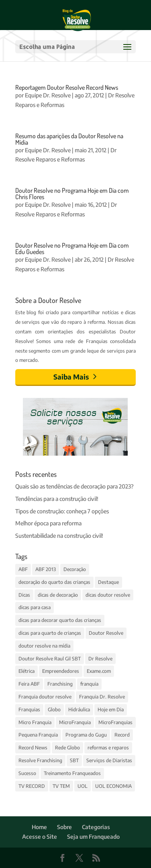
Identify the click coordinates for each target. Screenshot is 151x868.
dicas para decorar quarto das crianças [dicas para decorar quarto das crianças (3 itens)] (60, 620)
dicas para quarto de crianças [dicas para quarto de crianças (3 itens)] (50, 633)
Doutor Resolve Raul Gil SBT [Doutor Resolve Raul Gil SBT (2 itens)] (50, 659)
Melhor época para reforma (48, 523)
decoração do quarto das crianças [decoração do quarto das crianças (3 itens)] (54, 582)
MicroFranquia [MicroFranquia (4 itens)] (75, 722)
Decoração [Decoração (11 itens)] (75, 569)
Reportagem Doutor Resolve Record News (67, 87)
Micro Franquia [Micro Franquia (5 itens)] (35, 722)
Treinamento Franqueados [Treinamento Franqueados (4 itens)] (72, 773)
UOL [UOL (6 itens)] (83, 786)
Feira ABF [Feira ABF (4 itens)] (29, 684)
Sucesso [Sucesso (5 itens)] (27, 773)
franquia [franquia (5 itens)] (89, 684)
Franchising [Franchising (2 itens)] (60, 684)
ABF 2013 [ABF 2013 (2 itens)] (46, 569)
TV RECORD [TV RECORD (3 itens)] (32, 786)
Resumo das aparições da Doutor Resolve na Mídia (69, 139)
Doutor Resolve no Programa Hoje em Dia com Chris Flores (72, 194)
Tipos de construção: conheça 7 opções (62, 511)
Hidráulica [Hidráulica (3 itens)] (79, 710)
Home (39, 827)
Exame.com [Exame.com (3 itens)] (99, 671)
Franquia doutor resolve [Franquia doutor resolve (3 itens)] (45, 697)
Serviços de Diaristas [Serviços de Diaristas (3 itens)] (109, 760)
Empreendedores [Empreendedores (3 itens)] (61, 671)
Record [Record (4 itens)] (122, 735)
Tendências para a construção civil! (57, 499)
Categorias (96, 827)
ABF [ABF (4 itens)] (23, 569)
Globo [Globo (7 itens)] (54, 710)
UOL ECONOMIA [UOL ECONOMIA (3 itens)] (113, 786)
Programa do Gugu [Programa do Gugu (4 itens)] (86, 735)
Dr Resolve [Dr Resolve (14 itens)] (100, 659)
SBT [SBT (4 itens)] (74, 760)
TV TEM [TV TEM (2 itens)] (61, 786)
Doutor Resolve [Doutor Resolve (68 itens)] (106, 633)
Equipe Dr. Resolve (48, 95)
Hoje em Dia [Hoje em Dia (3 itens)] (111, 710)
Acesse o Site (40, 837)
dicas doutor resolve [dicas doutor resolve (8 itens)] (108, 595)
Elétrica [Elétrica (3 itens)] (27, 671)
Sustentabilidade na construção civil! (59, 536)
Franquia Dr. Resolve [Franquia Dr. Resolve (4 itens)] (102, 697)
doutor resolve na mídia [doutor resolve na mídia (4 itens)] (44, 646)
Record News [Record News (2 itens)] (33, 748)
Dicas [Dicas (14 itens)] (24, 595)
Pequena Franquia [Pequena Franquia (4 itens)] (38, 735)
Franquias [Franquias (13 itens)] (29, 710)
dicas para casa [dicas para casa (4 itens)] (35, 607)
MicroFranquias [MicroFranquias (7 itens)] (115, 722)
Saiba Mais (71, 377)
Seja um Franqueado (93, 837)
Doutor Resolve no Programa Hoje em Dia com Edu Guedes (72, 248)
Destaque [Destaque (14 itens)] (108, 582)
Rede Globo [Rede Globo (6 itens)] (67, 748)
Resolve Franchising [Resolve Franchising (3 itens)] (40, 760)
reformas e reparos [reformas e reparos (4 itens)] (108, 748)
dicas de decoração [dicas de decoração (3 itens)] (58, 595)
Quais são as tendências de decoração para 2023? (74, 486)
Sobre (64, 827)
